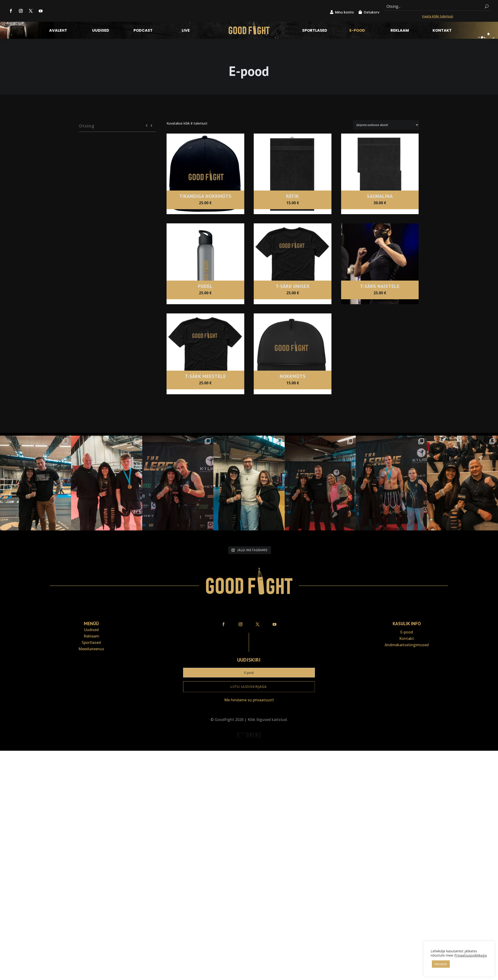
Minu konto (344, 12)
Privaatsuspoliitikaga (470, 955)
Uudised (101, 31)
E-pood (357, 31)
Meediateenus (91, 610)
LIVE (186, 31)
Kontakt (442, 31)
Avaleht (58, 31)
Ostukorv (371, 12)
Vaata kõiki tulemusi (438, 16)
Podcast (143, 31)
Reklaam (400, 31)
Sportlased (315, 31)
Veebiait (249, 709)
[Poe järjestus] (386, 125)
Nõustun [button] (441, 964)
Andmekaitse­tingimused (407, 606)
